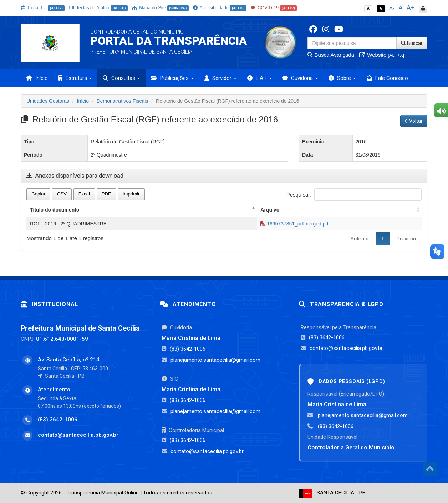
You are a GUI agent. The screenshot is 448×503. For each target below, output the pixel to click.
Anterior (360, 238)
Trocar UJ (43, 8)
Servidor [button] (220, 78)
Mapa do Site (160, 8)
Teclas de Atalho (98, 8)
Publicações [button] (172, 78)
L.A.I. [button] (259, 78)
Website (382, 55)
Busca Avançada (331, 55)
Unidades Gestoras (48, 101)
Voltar (414, 121)
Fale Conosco (387, 78)
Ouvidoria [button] (300, 78)
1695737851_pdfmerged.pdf (295, 224)
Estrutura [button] (75, 78)
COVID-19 (274, 8)
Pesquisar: (354, 195)
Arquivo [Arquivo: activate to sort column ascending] (270, 210)
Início (37, 78)
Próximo (406, 238)
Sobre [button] (342, 78)
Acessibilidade (220, 8)
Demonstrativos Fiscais (123, 101)
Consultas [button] (121, 78)
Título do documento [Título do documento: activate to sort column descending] (55, 210)
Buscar (412, 43)
